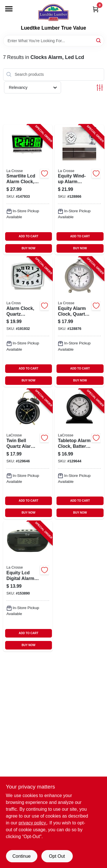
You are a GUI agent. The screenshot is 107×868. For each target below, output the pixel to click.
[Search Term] (54, 41)
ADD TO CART (29, 236)
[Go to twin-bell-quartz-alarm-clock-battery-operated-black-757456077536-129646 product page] (28, 454)
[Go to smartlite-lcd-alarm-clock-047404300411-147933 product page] (28, 190)
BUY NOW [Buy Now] (29, 248)
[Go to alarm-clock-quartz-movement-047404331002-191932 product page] (28, 322)
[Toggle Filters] (100, 88)
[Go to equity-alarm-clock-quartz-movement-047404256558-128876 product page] (79, 322)
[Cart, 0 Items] (96, 9)
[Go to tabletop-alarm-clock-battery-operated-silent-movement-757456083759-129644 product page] (79, 454)
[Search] (99, 40)
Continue (21, 856)
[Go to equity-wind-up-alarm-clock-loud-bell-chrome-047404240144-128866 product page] (79, 190)
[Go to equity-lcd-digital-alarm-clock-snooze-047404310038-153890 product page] (28, 586)
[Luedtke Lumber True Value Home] (53, 13)
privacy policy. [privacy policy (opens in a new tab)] (33, 823)
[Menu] (9, 9)
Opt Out (57, 856)
